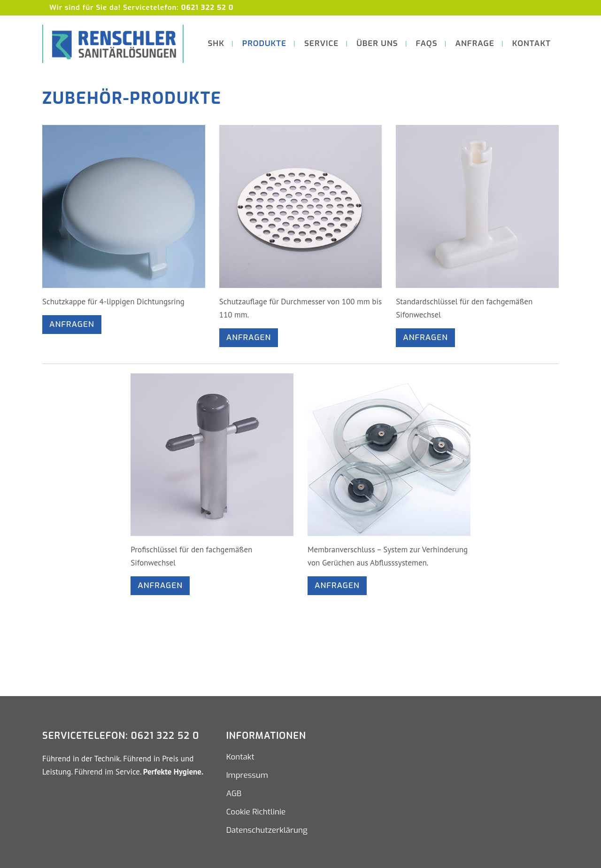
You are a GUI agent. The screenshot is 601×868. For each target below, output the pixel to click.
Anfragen (72, 324)
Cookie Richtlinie (256, 812)
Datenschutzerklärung (267, 830)
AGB (234, 794)
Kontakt (240, 757)
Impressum (247, 775)
